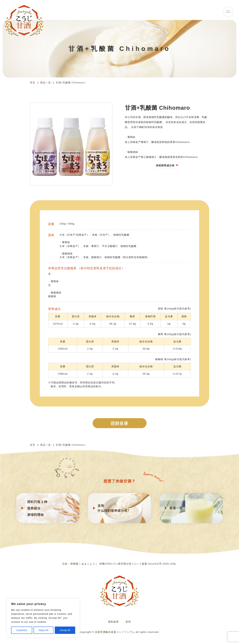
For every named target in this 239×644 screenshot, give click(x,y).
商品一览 (45, 83)
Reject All (43, 630)
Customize (22, 630)
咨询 (128, 622)
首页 (33, 83)
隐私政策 (114, 622)
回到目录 (120, 423)
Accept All (65, 630)
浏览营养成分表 (165, 165)
